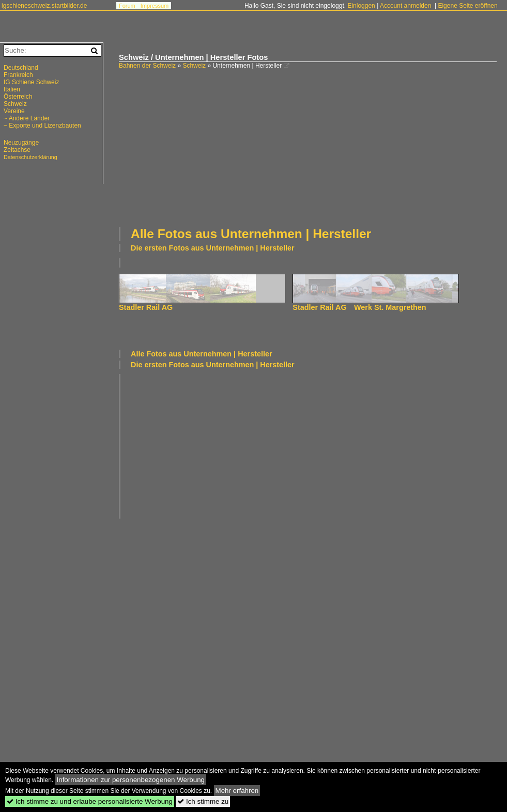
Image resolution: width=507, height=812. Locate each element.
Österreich (18, 97)
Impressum (155, 6)
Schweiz (194, 66)
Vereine (14, 111)
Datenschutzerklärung (30, 157)
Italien (12, 89)
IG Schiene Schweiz (31, 82)
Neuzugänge (21, 143)
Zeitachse (17, 150)
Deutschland (21, 68)
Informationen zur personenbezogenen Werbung (131, 780)
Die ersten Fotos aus (213, 248)
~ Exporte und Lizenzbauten (42, 126)
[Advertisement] (235, 147)
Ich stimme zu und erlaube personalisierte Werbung (90, 801)
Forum (127, 6)
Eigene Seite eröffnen (467, 6)
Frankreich (18, 75)
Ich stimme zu (203, 801)
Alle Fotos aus (251, 234)
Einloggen (361, 6)
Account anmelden (405, 6)
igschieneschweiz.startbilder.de (44, 6)
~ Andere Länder (27, 118)
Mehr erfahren (237, 791)
